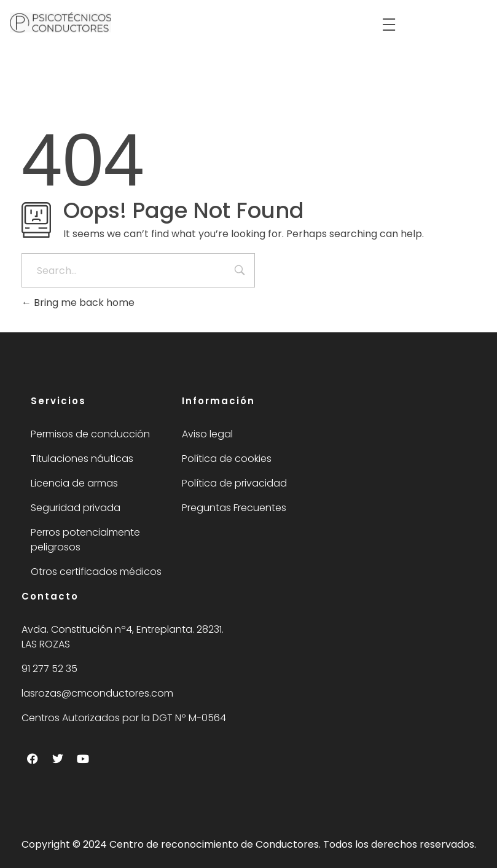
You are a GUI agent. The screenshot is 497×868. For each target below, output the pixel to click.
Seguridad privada (76, 508)
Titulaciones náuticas (82, 459)
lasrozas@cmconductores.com (97, 693)
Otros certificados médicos (96, 572)
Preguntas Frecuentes (234, 508)
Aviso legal (207, 434)
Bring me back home (78, 303)
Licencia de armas (74, 483)
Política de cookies (227, 459)
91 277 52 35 (49, 669)
